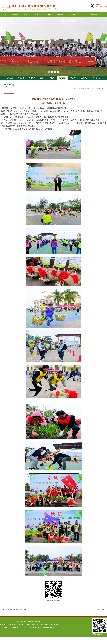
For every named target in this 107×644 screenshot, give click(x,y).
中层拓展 (32, 78)
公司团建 (10, 78)
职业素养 (73, 78)
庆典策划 (62, 78)
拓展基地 (72, 15)
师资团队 (61, 15)
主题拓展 (83, 15)
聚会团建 (21, 78)
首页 (5, 15)
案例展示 (38, 15)
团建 (49, 15)
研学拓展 (51, 78)
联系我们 (94, 15)
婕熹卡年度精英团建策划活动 (16, 609)
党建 (42, 78)
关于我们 (15, 15)
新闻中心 (27, 15)
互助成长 (84, 78)
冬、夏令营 (96, 78)
